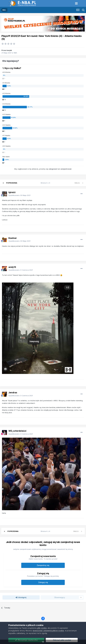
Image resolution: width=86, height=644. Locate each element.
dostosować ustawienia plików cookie (48, 631)
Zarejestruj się (43, 565)
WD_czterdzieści (17, 431)
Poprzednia (12, 183)
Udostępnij (21, 598)
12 (4, 110)
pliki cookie (42, 628)
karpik (9, 50)
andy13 (12, 267)
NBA (15, 53)
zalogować (53, 169)
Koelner (13, 238)
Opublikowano (19, 195)
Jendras (13, 393)
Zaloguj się (43, 582)
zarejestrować (66, 169)
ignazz (12, 192)
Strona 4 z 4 (46, 183)
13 (4, 99)
